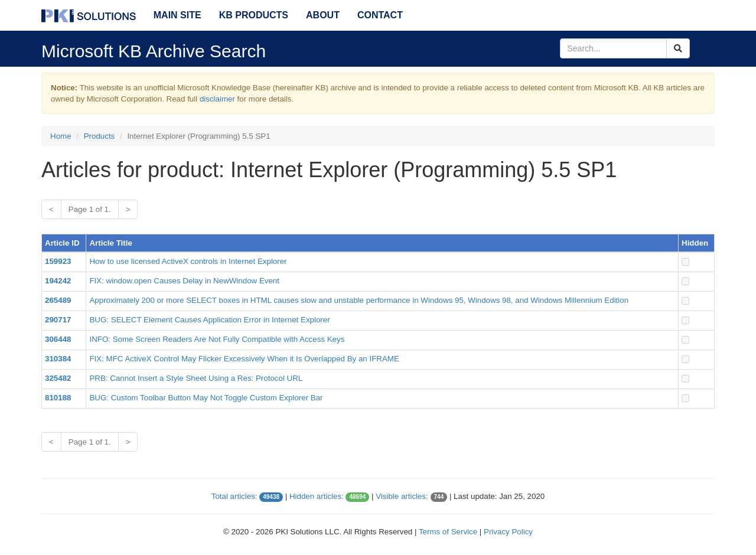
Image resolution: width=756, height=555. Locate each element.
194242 (58, 281)
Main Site (177, 15)
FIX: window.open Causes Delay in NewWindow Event (184, 281)
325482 (58, 378)
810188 (58, 398)
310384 (58, 359)
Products (100, 136)
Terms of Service (448, 532)
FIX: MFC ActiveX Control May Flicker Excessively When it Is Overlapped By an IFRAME (244, 359)
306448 (58, 339)
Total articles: (234, 496)
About (323, 15)
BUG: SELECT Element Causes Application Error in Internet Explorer (209, 320)
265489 (58, 300)
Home (61, 136)
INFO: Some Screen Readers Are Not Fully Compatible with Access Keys (217, 339)
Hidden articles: (317, 496)
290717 (58, 320)
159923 (58, 261)
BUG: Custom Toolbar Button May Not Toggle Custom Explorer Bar (206, 398)
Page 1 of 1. (90, 209)
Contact (380, 15)
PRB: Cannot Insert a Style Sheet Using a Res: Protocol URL (196, 378)
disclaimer (217, 99)
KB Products (254, 15)
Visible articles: (402, 496)
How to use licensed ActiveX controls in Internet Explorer (188, 261)
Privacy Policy (508, 532)
